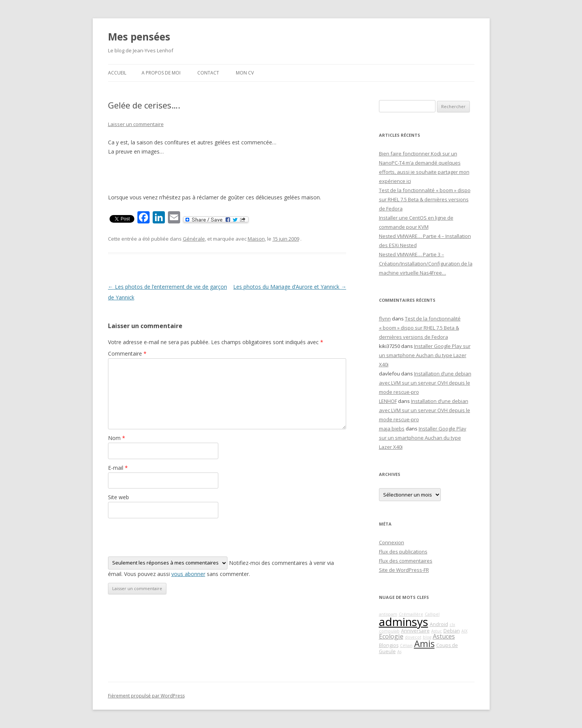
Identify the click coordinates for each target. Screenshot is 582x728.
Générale (194, 239)
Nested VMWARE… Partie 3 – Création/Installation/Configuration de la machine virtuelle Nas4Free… (426, 264)
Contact (208, 73)
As (399, 652)
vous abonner (188, 574)
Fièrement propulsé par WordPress (146, 696)
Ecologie (391, 636)
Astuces (444, 636)
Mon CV (245, 73)
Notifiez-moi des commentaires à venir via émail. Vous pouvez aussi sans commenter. (221, 567)
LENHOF (388, 401)
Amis (424, 644)
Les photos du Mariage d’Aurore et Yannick (290, 287)
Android (439, 624)
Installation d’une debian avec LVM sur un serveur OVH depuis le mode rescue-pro (425, 383)
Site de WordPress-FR (404, 570)
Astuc (437, 631)
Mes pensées (139, 37)
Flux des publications (403, 552)
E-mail (118, 468)
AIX (464, 631)
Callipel (432, 614)
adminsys (404, 622)
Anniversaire (415, 631)
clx (452, 624)
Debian (452, 631)
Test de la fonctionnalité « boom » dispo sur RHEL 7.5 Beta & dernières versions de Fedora (425, 199)
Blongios (389, 645)
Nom (117, 438)
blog (427, 637)
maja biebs (392, 429)
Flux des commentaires (406, 561)
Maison (256, 239)
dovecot (413, 637)
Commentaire (127, 353)
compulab (389, 631)
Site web (118, 497)
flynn (385, 319)
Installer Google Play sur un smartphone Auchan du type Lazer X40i (425, 355)
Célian (406, 645)
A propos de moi (161, 73)
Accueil (117, 73)
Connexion (392, 542)
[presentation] (166, 537)
